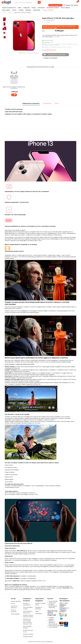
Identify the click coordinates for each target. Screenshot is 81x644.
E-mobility (21, 10)
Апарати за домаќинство (9, 8)
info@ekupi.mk (52, 603)
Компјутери (26, 8)
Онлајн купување (15, 614)
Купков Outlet (37, 10)
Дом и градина (6, 10)
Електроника (41, 8)
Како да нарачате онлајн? (49, 50)
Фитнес (14, 10)
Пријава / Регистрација (71, 5)
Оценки (56, 103)
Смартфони (10, 13)
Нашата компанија (16, 601)
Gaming (34, 8)
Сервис (37, 611)
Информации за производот (31, 104)
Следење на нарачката (55, 5)
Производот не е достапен (57, 55)
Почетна (4, 13)
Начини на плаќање (28, 634)
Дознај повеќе (57, 37)
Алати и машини (65, 8)
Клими (19, 8)
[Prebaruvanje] (39, 2)
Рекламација (38, 614)
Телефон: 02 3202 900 (48, 10)
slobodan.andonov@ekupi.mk (56, 626)
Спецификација (47, 103)
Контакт (13, 604)
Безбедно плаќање (28, 637)
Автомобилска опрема (53, 8)
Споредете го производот (50, 58)
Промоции (28, 10)
